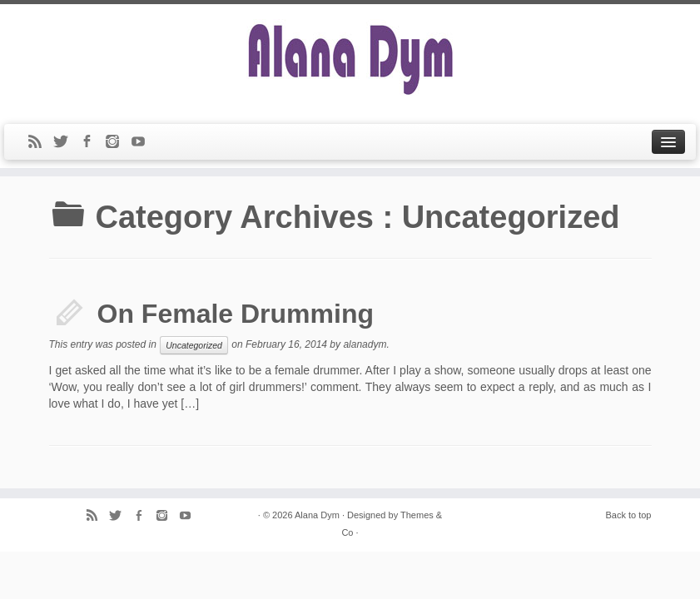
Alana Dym (317, 515)
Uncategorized (194, 345)
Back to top (628, 515)
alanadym (365, 344)
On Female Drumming (236, 314)
